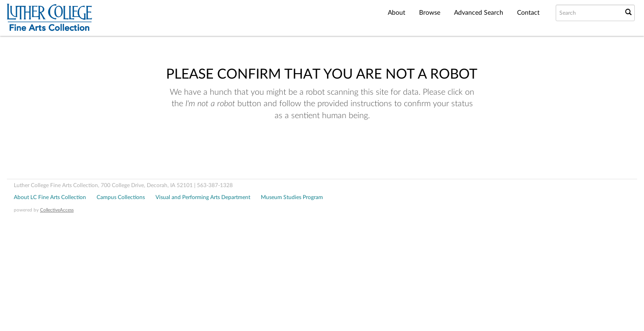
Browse (430, 13)
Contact (528, 13)
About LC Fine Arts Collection (50, 197)
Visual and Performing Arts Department (203, 197)
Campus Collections (121, 197)
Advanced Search (479, 13)
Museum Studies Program (292, 197)
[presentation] (312, 151)
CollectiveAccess (57, 210)
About (397, 13)
